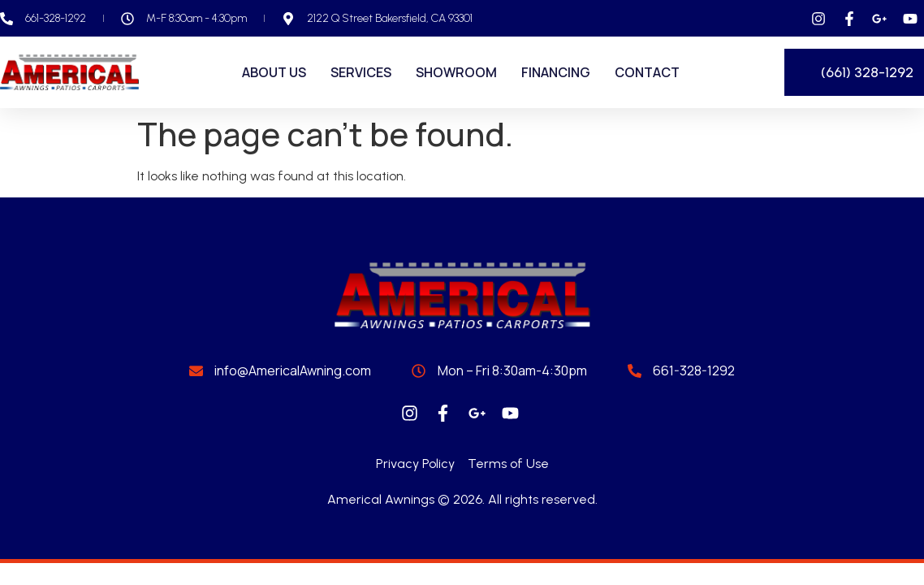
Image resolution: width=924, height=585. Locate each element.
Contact (647, 72)
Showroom (456, 72)
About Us (274, 72)
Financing (556, 72)
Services (361, 72)
